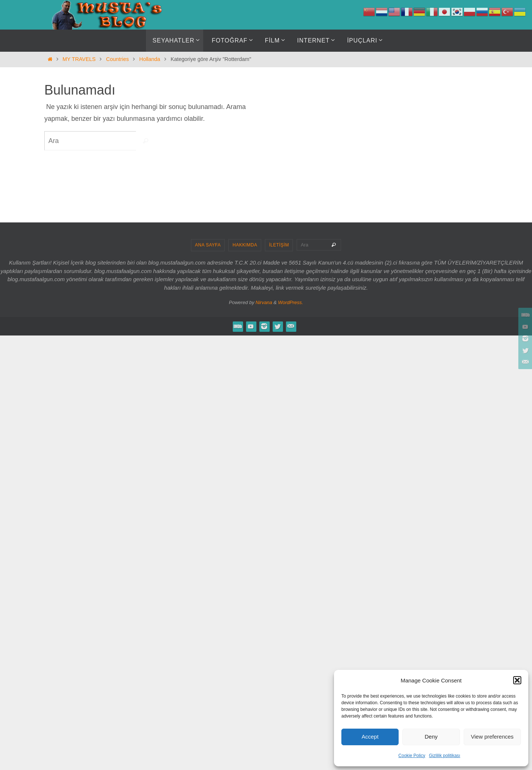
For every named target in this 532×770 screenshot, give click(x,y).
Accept (370, 737)
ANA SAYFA (208, 245)
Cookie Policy (412, 756)
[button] (517, 680)
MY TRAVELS (79, 59)
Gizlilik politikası (445, 756)
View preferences (492, 737)
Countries (117, 59)
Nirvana (264, 302)
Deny (431, 737)
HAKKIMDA (245, 245)
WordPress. (291, 302)
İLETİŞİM (279, 245)
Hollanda (150, 59)
